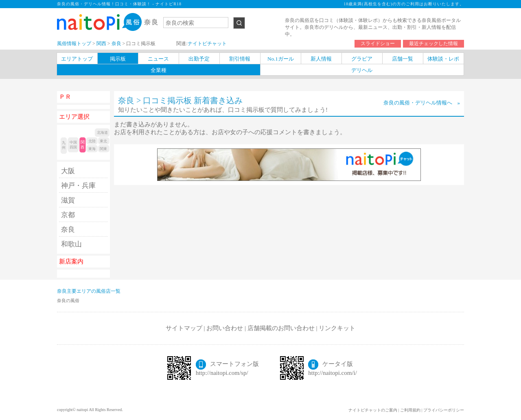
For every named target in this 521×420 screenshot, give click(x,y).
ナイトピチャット (207, 44)
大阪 (68, 171)
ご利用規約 (410, 410)
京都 (68, 215)
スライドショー (378, 44)
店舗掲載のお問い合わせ (281, 328)
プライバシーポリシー (444, 410)
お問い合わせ (225, 328)
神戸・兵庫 (78, 186)
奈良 (68, 230)
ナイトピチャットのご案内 (373, 410)
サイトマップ (184, 328)
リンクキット (337, 328)
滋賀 (68, 200)
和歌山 (71, 244)
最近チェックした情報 (433, 44)
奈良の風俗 (68, 300)
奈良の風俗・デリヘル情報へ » (422, 103)
